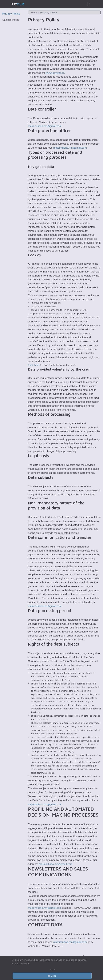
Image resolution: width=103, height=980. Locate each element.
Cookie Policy (11, 20)
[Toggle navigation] (88, 4)
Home (34, 12)
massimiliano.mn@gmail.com (45, 126)
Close (52, 976)
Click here (34, 365)
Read (52, 969)
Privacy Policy (11, 14)
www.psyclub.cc (55, 73)
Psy (18, 4)
